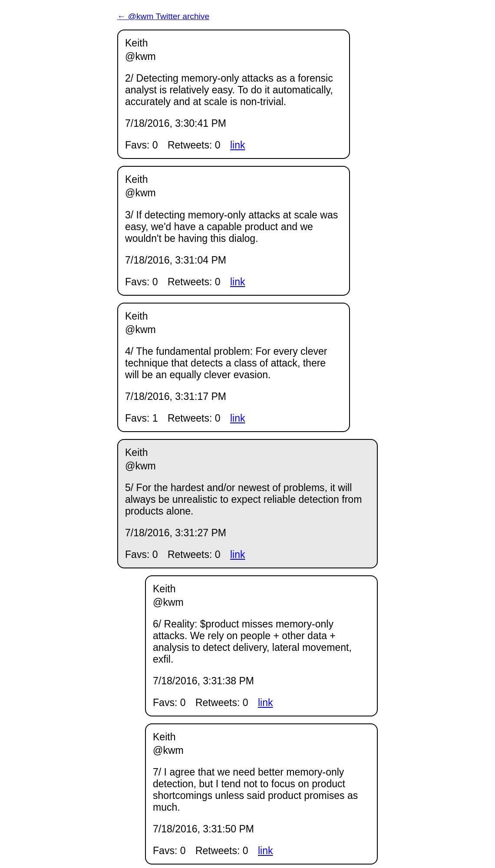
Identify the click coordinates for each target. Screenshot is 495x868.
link (238, 145)
